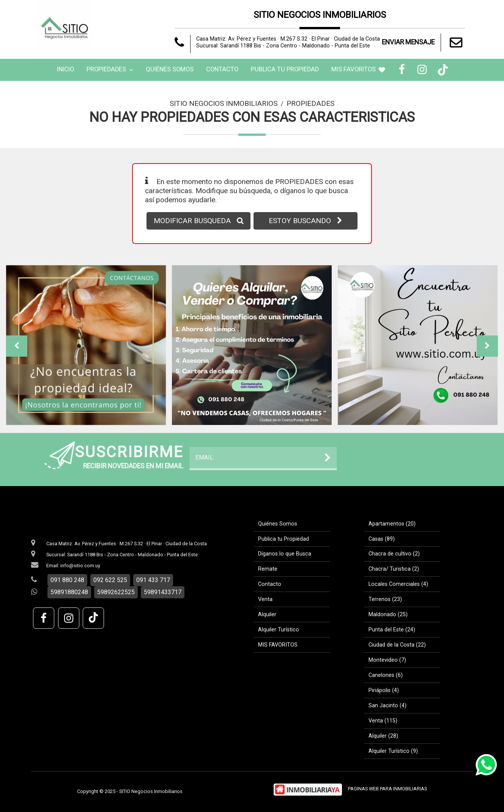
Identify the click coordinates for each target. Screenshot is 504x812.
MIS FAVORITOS (358, 69)
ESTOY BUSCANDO (306, 221)
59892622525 (116, 592)
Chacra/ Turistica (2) (394, 569)
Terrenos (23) (385, 599)
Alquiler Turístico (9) (393, 751)
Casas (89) (382, 539)
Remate (268, 569)
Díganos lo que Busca (285, 554)
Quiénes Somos (170, 69)
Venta (265, 599)
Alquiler (267, 615)
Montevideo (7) (387, 660)
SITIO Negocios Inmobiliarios (224, 103)
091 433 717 (153, 580)
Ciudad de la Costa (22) (397, 645)
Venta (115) (383, 721)
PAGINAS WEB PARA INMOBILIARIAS (387, 789)
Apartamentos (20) (392, 524)
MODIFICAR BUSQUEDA (199, 221)
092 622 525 (110, 580)
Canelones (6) (386, 675)
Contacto (222, 69)
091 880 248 (67, 580)
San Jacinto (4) (387, 706)
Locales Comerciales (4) (398, 584)
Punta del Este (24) (392, 630)
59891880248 (69, 592)
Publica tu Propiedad (285, 69)
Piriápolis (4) (384, 690)
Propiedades (110, 69)
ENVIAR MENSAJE (423, 42)
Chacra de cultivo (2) (394, 554)
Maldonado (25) (388, 615)
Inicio (65, 69)
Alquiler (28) (383, 736)
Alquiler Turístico (279, 630)
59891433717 (163, 592)
